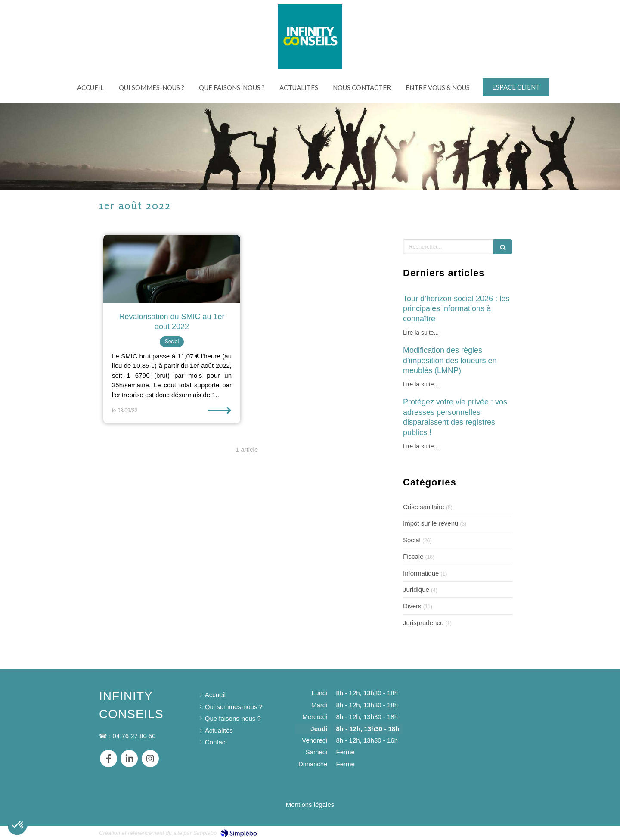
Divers (412, 606)
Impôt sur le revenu (431, 523)
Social (412, 540)
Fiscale (413, 556)
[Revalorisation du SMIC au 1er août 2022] (172, 269)
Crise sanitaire (424, 507)
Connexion (505, 832)
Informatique (421, 573)
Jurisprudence (423, 623)
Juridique (416, 590)
